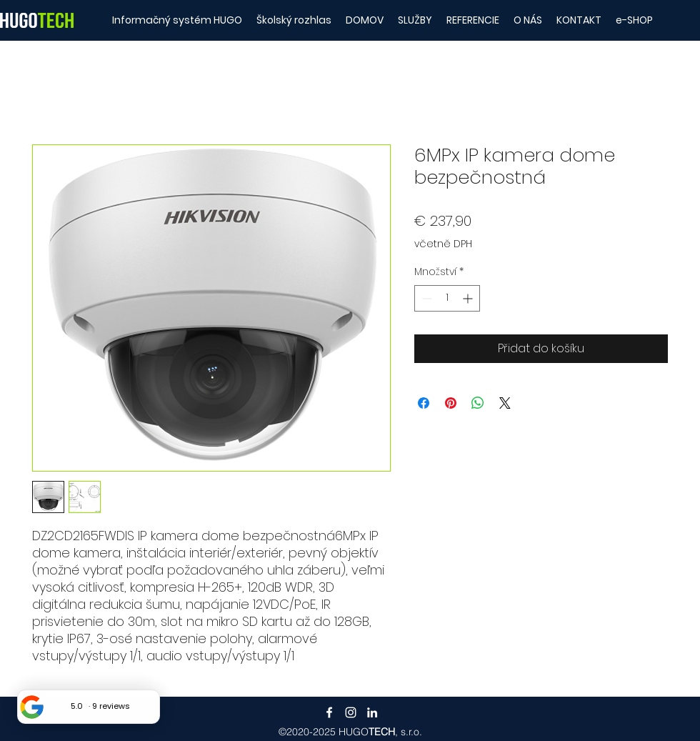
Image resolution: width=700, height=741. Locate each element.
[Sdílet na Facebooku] (424, 403)
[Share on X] (505, 403)
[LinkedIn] (372, 712)
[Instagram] (351, 712)
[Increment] (469, 298)
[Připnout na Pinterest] (451, 403)
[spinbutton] (447, 298)
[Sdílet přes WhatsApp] (478, 403)
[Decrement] (425, 298)
